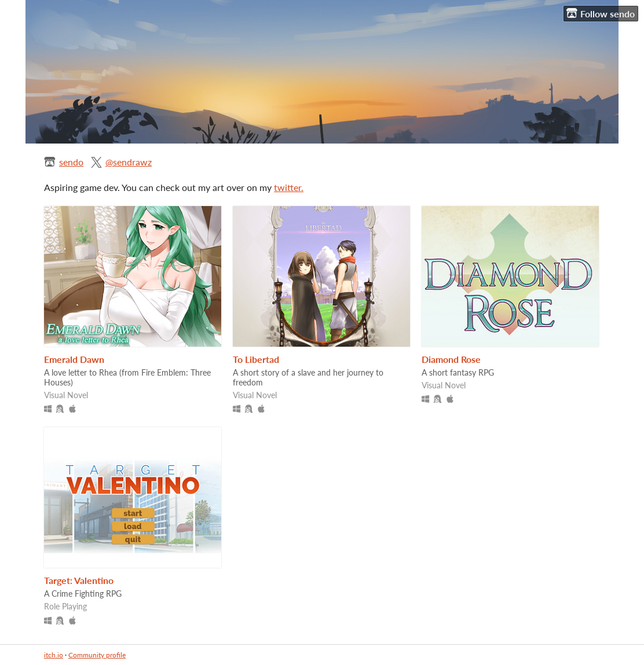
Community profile (97, 655)
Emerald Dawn (74, 359)
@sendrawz (129, 162)
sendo (71, 162)
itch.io (54, 655)
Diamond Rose (451, 359)
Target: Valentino (79, 580)
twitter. (289, 187)
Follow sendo (601, 13)
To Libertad (256, 359)
